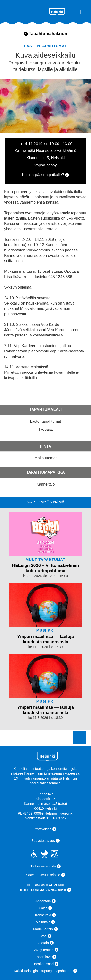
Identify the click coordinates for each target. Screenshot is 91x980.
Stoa (43, 936)
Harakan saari (43, 964)
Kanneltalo (25, 11)
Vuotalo (43, 943)
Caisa (43, 908)
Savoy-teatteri (43, 950)
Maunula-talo (43, 929)
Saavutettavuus (43, 841)
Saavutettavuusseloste (43, 875)
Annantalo (43, 901)
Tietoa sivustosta (43, 866)
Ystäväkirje (43, 829)
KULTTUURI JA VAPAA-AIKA (43, 890)
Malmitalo (43, 922)
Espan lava (43, 957)
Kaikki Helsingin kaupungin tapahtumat (43, 971)
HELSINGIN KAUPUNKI (45, 885)
